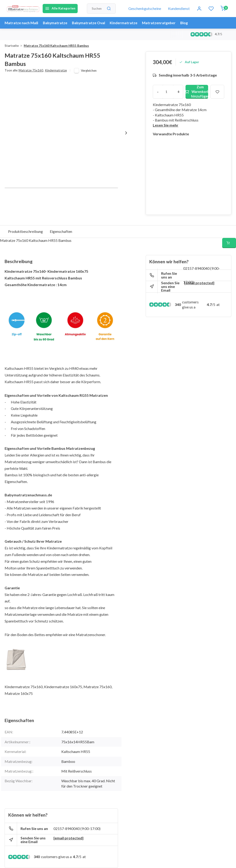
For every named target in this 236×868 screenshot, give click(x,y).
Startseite (14, 46)
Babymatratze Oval (90, 23)
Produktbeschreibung (25, 231)
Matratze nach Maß (21, 23)
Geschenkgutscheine (145, 8)
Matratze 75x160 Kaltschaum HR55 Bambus (56, 46)
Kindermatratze (125, 23)
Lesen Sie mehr (166, 125)
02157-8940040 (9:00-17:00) (77, 828)
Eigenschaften (61, 231)
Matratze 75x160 (31, 70)
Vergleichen (89, 71)
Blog (186, 23)
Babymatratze (55, 23)
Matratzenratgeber (161, 23)
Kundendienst (179, 8)
